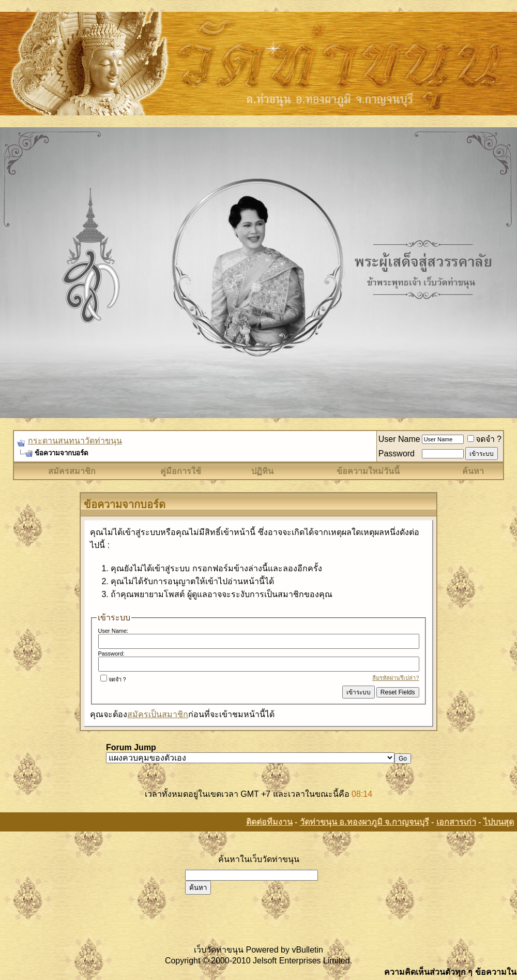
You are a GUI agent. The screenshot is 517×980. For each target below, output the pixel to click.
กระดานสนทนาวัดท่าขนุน (75, 441)
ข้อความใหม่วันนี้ (368, 471)
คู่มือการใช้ (181, 471)
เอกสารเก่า (456, 822)
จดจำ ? (484, 439)
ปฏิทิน (262, 471)
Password (397, 454)
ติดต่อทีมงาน (269, 822)
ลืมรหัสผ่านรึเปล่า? (396, 678)
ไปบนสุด (499, 822)
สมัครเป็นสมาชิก (158, 714)
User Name (399, 439)
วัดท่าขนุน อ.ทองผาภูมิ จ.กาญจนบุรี (364, 822)
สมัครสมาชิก (72, 471)
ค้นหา (473, 471)
